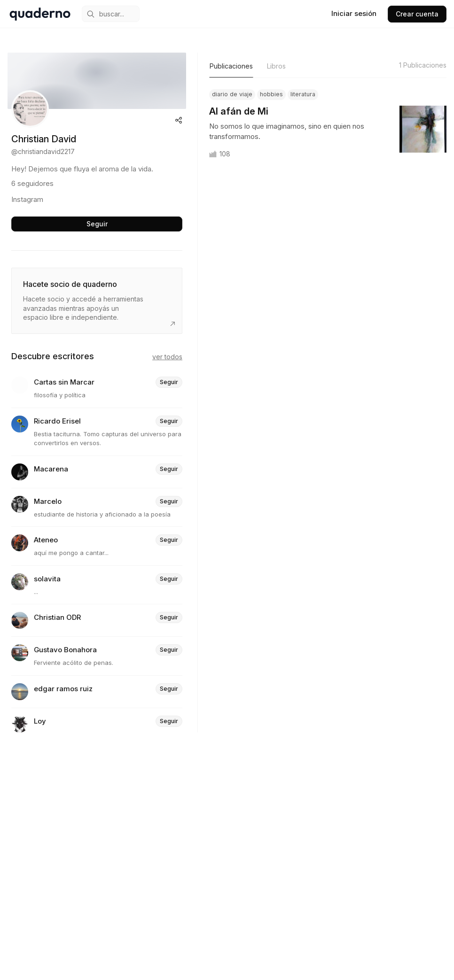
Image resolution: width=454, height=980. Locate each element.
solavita (47, 579)
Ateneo (46, 540)
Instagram (27, 199)
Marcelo (48, 502)
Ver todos (167, 357)
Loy (40, 721)
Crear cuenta (417, 14)
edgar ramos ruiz (63, 689)
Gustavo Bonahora (65, 650)
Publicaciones (231, 66)
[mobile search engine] (111, 14)
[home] (40, 14)
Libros (276, 66)
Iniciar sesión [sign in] (354, 13)
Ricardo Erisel (57, 421)
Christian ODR (57, 618)
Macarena (51, 469)
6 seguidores (32, 183)
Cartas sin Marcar (64, 382)
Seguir (97, 224)
